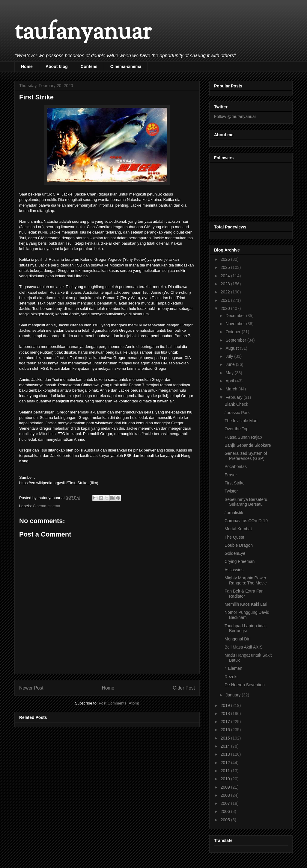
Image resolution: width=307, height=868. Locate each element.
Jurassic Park (237, 413)
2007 (226, 803)
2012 (226, 763)
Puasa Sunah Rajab (243, 437)
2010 (226, 779)
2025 (226, 267)
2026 (226, 259)
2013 (226, 754)
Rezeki (231, 677)
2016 (226, 730)
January (234, 695)
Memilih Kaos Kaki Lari (246, 604)
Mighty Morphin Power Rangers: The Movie (246, 580)
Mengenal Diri (237, 639)
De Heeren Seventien (245, 685)
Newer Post (31, 688)
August (232, 348)
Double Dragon (239, 545)
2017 (226, 722)
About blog (57, 66)
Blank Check (236, 404)
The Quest (234, 537)
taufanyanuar (83, 33)
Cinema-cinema (126, 66)
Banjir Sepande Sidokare (248, 445)
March (232, 389)
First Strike (235, 483)
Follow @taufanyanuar (235, 116)
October (234, 332)
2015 (226, 738)
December (236, 316)
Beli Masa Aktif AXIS (244, 647)
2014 (226, 746)
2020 (226, 308)
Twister (231, 491)
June (231, 364)
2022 (226, 292)
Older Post (184, 688)
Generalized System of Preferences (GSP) (246, 456)
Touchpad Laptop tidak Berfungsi (246, 628)
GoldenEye (235, 553)
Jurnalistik (234, 513)
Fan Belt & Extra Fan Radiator (244, 594)
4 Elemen (233, 668)
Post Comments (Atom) (119, 703)
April (230, 381)
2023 (226, 284)
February (234, 397)
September (236, 340)
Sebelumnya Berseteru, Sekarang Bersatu (246, 502)
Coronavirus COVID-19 (246, 521)
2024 (226, 276)
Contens (89, 66)
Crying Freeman (240, 561)
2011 (226, 771)
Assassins (234, 570)
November (236, 324)
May (230, 373)
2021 (226, 300)
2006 (226, 811)
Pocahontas (236, 466)
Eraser (231, 475)
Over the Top (237, 429)
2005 (226, 820)
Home (27, 66)
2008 (226, 795)
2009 (226, 787)
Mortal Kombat (238, 529)
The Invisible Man (241, 421)
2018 (226, 714)
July (230, 356)
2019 (226, 705)
